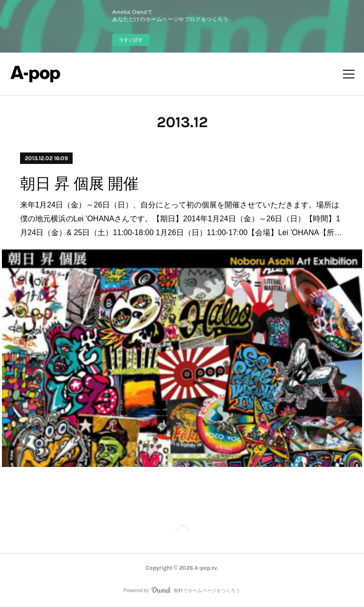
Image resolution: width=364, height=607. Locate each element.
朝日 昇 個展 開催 (79, 184)
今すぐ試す (131, 40)
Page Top (182, 530)
